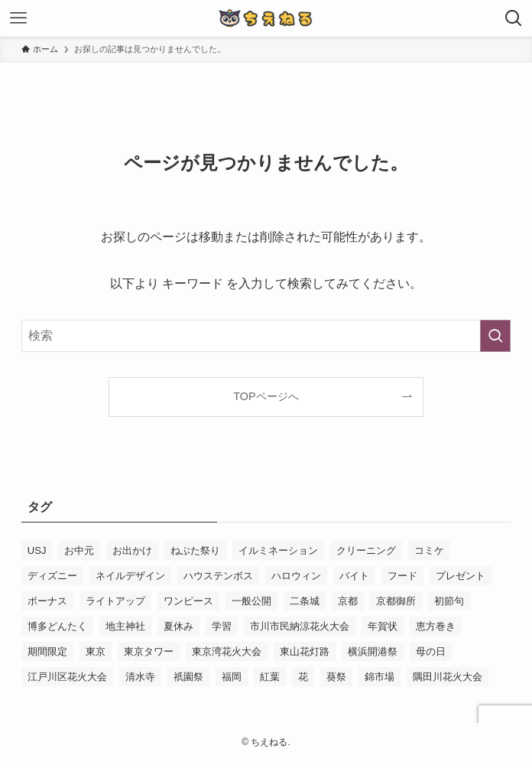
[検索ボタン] (514, 18)
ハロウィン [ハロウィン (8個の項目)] (296, 576)
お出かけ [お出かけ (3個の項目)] (132, 550)
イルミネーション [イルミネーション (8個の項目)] (278, 550)
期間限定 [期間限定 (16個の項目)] (47, 651)
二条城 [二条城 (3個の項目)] (305, 601)
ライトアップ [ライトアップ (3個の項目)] (115, 601)
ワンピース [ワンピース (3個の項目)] (188, 601)
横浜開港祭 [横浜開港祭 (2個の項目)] (373, 651)
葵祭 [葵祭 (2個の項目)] (336, 677)
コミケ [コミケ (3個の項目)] (429, 550)
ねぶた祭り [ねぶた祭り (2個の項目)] (195, 550)
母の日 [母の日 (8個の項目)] (431, 651)
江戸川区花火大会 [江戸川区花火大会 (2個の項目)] (67, 677)
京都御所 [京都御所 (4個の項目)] (396, 601)
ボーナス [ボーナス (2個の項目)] (47, 601)
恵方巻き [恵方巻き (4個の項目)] (436, 626)
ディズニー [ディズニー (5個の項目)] (52, 576)
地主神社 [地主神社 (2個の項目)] (125, 626)
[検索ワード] (266, 336)
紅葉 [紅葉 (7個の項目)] (270, 677)
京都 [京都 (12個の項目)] (348, 601)
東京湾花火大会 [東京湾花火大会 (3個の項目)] (227, 651)
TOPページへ (266, 396)
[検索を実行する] (495, 336)
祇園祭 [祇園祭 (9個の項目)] (188, 677)
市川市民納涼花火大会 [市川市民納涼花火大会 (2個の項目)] (300, 626)
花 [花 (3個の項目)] (303, 677)
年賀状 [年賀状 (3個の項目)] (383, 626)
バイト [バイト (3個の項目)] (354, 576)
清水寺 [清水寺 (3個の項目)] (140, 677)
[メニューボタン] (18, 18)
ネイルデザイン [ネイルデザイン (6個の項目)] (130, 576)
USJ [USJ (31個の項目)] (37, 550)
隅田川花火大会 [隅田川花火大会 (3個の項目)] (448, 677)
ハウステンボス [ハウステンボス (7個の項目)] (218, 576)
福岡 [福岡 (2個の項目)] (232, 677)
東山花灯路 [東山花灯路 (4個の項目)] (305, 651)
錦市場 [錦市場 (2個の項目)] (380, 677)
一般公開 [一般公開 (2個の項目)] (251, 601)
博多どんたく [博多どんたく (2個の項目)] (57, 626)
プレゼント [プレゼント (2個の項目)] (461, 576)
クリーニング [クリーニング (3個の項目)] (366, 550)
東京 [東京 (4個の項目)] (96, 651)
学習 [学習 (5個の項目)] (222, 626)
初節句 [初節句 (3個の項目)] (449, 601)
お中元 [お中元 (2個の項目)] (79, 550)
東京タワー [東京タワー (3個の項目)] (149, 651)
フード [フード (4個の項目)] (402, 576)
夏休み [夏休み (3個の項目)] (178, 626)
